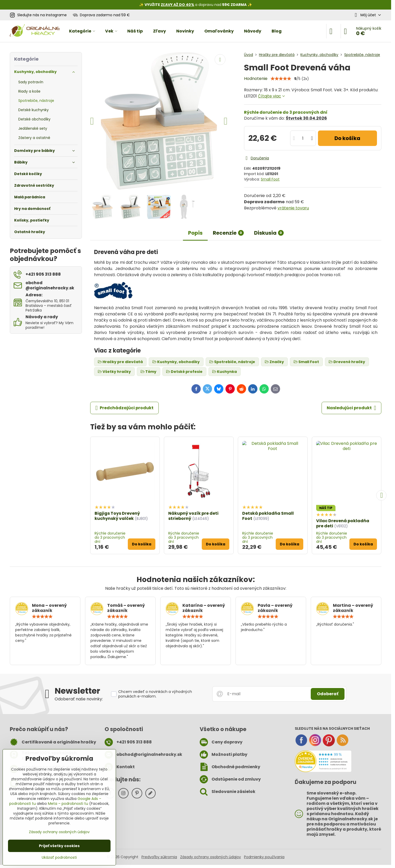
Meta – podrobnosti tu (68, 804)
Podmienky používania (264, 857)
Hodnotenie (256, 79)
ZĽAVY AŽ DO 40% (178, 5)
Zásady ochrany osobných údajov (211, 857)
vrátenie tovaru (293, 208)
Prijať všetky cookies (59, 846)
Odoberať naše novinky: (79, 699)
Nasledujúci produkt (351, 408)
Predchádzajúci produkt (124, 408)
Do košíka (347, 138)
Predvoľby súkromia (159, 857)
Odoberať (328, 694)
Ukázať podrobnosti (59, 858)
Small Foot (270, 179)
